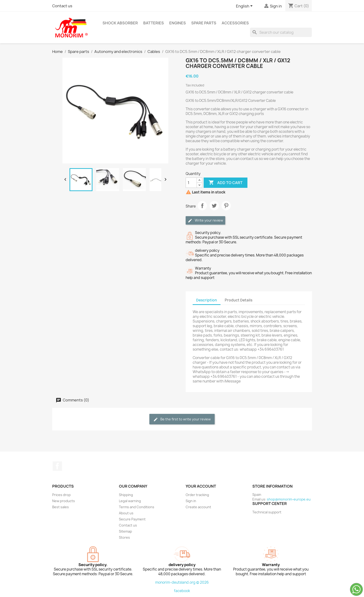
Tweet (214, 206)
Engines (178, 23)
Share (202, 206)
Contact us (62, 6)
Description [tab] (207, 300)
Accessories (235, 23)
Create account (198, 507)
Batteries (154, 23)
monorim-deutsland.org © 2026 (182, 582)
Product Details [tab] (239, 300)
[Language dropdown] (245, 6)
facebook (182, 591)
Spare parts (204, 23)
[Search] (281, 32)
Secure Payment (132, 519)
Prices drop (61, 495)
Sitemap (125, 531)
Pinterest (226, 206)
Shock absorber (120, 23)
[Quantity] (191, 183)
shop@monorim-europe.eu (289, 499)
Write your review (205, 221)
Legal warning (130, 501)
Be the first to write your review (182, 419)
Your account (201, 486)
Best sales (61, 507)
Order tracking (197, 495)
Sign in (191, 501)
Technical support (267, 512)
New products (64, 501)
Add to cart (226, 183)
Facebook (57, 466)
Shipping (126, 495)
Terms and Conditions (137, 507)
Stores (124, 537)
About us (126, 513)
